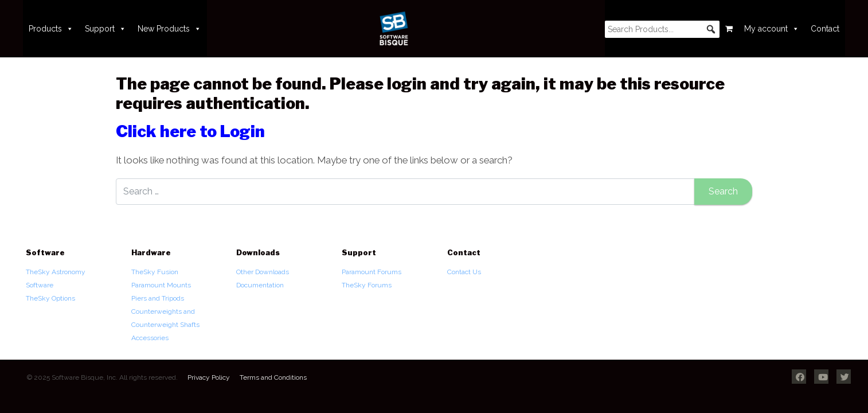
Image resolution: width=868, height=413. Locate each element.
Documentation (260, 285)
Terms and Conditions (273, 377)
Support (105, 29)
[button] (711, 29)
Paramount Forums (372, 272)
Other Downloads (263, 272)
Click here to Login (190, 131)
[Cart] (729, 29)
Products (51, 29)
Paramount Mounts (161, 285)
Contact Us (464, 272)
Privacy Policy (209, 377)
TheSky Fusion (155, 272)
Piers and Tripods (158, 298)
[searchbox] (662, 29)
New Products (169, 29)
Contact (825, 29)
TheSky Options (50, 298)
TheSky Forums (367, 285)
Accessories (150, 338)
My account (772, 29)
